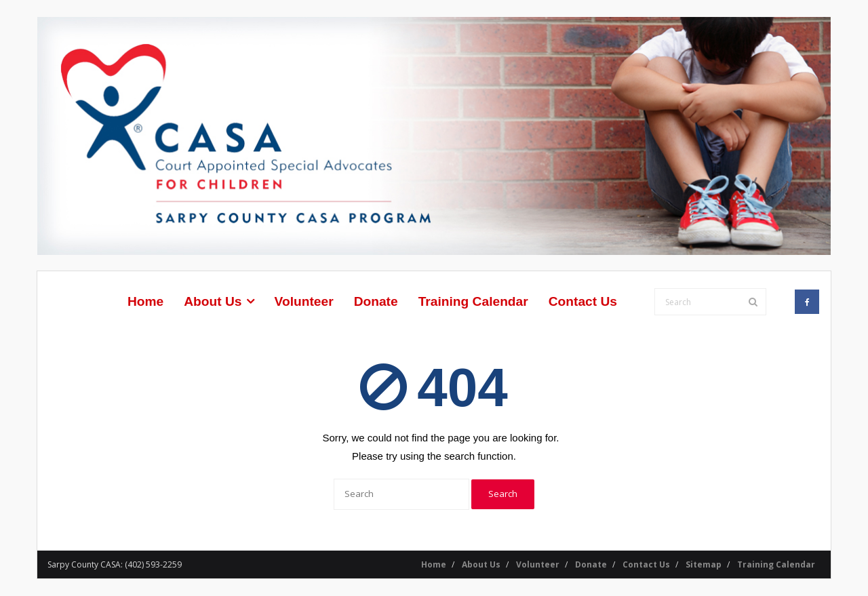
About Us (481, 564)
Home (434, 564)
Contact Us (646, 564)
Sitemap (704, 564)
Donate (591, 564)
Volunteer (538, 564)
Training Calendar (776, 564)
